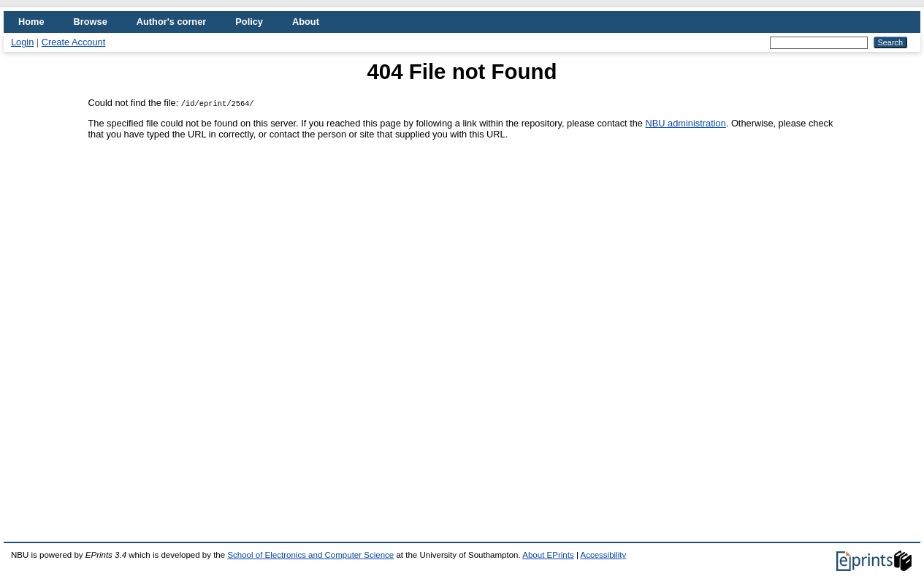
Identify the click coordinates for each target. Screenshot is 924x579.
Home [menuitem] (31, 22)
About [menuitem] (306, 22)
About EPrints (548, 555)
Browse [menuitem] (91, 22)
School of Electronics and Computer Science (310, 555)
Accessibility (603, 555)
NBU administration (686, 123)
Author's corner (171, 22)
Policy (249, 22)
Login (22, 42)
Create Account (74, 42)
